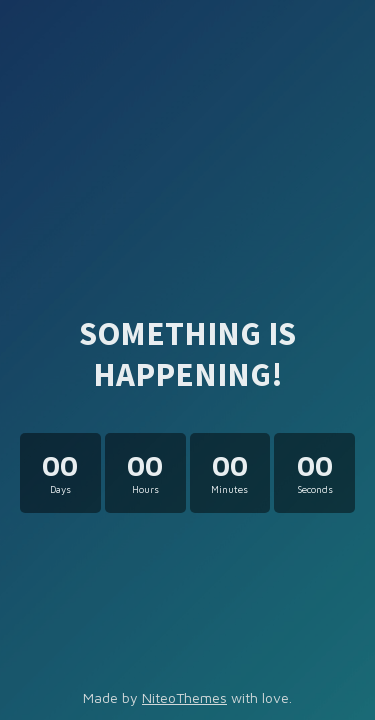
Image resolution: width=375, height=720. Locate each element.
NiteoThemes (184, 697)
